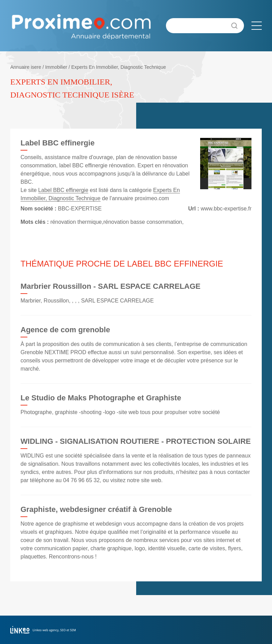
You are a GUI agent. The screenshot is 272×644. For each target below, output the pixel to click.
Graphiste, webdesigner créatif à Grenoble (96, 509)
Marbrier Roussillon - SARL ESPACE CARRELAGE (111, 286)
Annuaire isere (26, 67)
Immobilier (56, 67)
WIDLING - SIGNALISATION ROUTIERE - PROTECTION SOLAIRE (136, 441)
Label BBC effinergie (63, 190)
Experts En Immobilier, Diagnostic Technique (119, 67)
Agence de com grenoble (65, 330)
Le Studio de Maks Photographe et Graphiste (101, 398)
